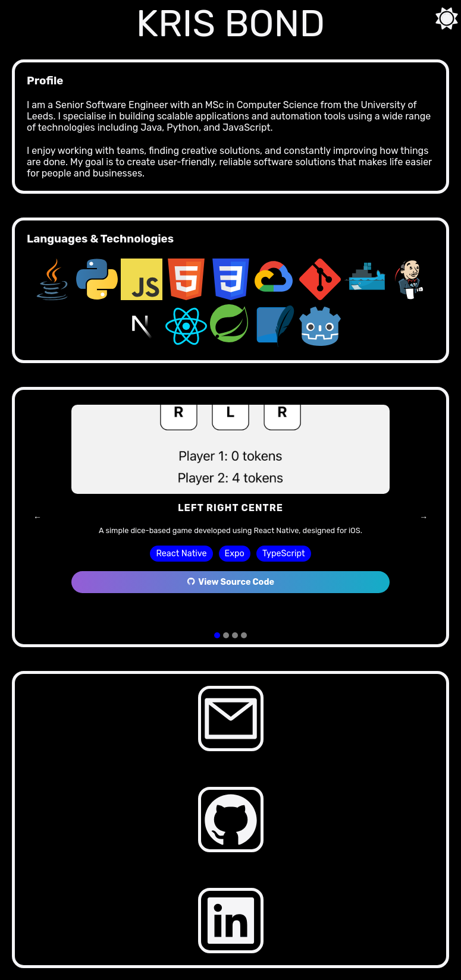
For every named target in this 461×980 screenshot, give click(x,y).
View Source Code (230, 582)
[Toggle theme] (443, 18)
